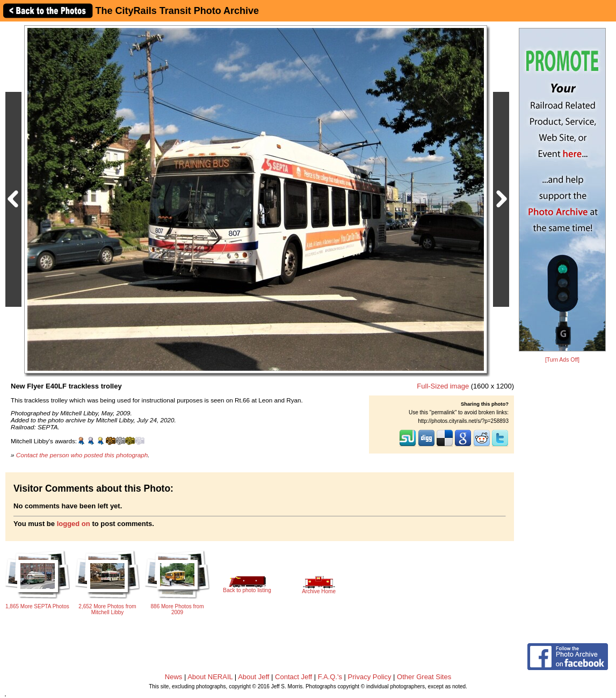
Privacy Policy (370, 677)
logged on (74, 524)
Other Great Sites (424, 677)
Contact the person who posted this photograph (82, 455)
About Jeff (253, 677)
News (174, 677)
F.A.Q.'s (330, 677)
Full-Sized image (443, 386)
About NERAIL (210, 677)
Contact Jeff (293, 677)
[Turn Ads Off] (562, 360)
